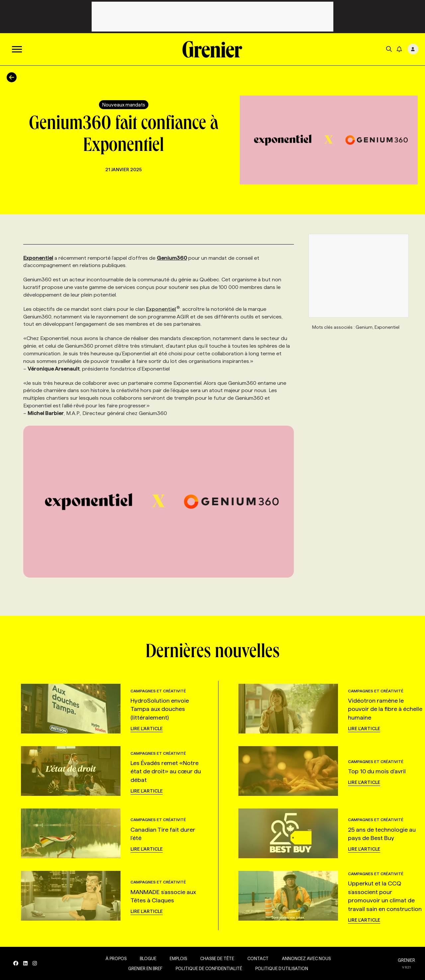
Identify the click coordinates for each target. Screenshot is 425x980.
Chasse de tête (217, 958)
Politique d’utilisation (282, 968)
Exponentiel (163, 309)
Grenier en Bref (145, 968)
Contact (258, 958)
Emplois (178, 958)
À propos (116, 958)
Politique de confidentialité (209, 968)
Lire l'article (147, 729)
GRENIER (406, 960)
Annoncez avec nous (306, 958)
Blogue (148, 958)
